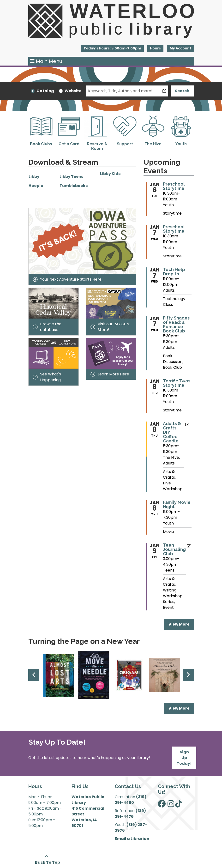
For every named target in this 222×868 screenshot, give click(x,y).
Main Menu (46, 61)
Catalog (45, 91)
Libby (34, 177)
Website (73, 91)
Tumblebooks (74, 186)
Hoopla (36, 186)
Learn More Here (110, 374)
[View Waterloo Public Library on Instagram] (171, 805)
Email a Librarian (132, 839)
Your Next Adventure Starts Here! (68, 279)
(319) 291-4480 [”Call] (131, 800)
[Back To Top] (46, 860)
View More (181, 708)
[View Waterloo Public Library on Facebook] (162, 805)
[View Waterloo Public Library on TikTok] (179, 805)
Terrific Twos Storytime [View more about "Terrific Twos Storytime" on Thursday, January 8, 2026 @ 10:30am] (177, 383)
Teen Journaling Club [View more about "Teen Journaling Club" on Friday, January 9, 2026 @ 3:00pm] (174, 549)
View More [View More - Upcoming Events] (179, 624)
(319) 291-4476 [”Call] (130, 814)
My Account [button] (180, 48)
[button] (112, 48)
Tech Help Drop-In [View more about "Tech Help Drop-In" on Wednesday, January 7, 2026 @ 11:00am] (174, 272)
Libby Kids (110, 174)
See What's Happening (47, 377)
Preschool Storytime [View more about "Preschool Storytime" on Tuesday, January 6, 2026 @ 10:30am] (174, 186)
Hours (155, 48)
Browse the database (47, 327)
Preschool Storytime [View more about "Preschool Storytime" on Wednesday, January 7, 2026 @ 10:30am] (174, 229)
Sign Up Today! (184, 758)
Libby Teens (72, 177)
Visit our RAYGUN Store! (110, 327)
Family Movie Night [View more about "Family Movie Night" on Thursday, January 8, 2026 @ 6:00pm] (177, 505)
